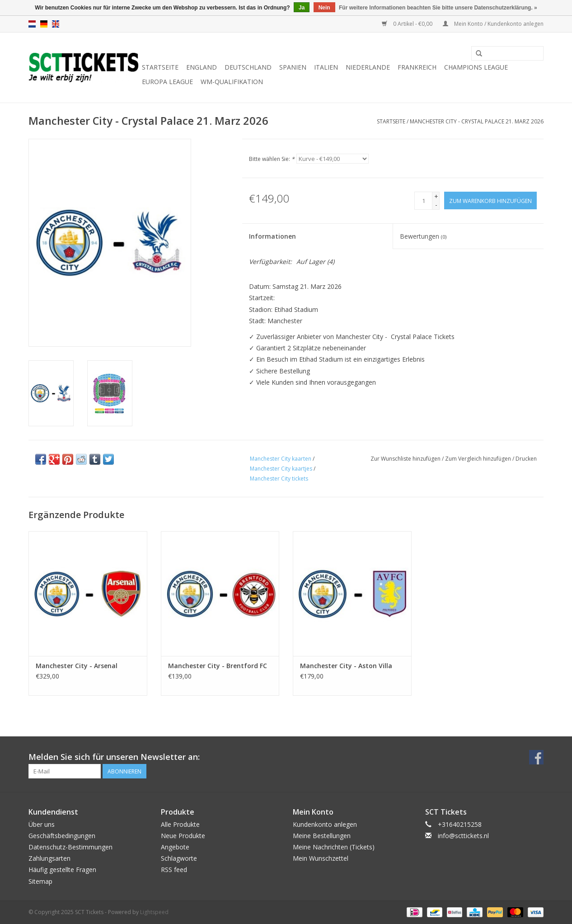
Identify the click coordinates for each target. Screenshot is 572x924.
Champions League (476, 67)
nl (32, 24)
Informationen (272, 236)
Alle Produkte (180, 824)
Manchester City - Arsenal (77, 666)
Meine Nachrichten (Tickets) (334, 847)
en (56, 24)
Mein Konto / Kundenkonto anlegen (493, 24)
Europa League (167, 82)
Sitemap (40, 881)
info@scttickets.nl (463, 836)
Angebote (175, 847)
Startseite (160, 67)
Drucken (526, 459)
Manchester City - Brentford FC (218, 666)
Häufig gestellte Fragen (62, 870)
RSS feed (174, 870)
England (202, 67)
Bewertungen (423, 236)
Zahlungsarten (49, 858)
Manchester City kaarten (281, 459)
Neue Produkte (183, 836)
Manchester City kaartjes (281, 469)
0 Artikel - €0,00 (408, 24)
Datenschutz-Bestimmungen (70, 847)
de (44, 24)
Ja (302, 8)
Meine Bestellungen (322, 836)
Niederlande (368, 67)
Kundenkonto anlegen (325, 824)
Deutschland (248, 67)
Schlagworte (179, 858)
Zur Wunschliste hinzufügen (406, 459)
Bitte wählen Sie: (272, 159)
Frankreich (417, 67)
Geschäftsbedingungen (62, 836)
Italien (326, 67)
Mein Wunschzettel (321, 858)
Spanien (293, 67)
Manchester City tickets (279, 478)
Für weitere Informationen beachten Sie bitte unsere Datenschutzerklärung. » (438, 8)
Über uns (42, 824)
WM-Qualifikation (232, 82)
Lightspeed (154, 912)
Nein (324, 8)
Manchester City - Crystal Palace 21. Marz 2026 (477, 121)
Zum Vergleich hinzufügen (479, 459)
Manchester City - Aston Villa (346, 666)
